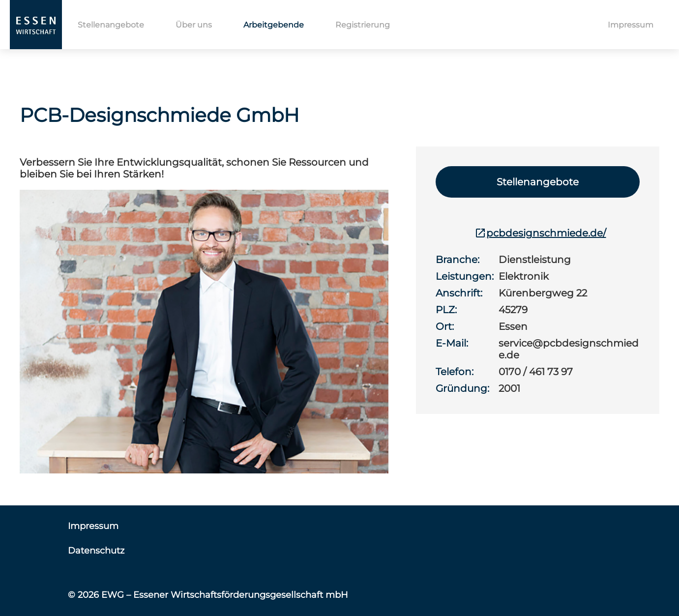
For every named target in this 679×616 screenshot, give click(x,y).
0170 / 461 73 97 (536, 372)
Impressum (631, 25)
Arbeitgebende (274, 25)
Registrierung (363, 25)
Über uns (194, 25)
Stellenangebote (111, 25)
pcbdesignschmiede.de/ (540, 233)
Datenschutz (96, 551)
